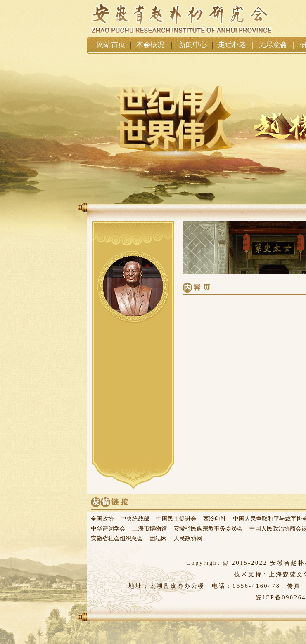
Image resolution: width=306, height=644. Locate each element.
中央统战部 (135, 519)
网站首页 (111, 45)
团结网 (158, 539)
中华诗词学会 (108, 529)
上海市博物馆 (149, 529)
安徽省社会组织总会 (117, 539)
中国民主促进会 (176, 519)
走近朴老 (232, 45)
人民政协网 (188, 539)
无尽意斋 (273, 45)
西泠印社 (215, 519)
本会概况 (150, 45)
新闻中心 (193, 45)
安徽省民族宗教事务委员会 (208, 529)
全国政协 (102, 519)
